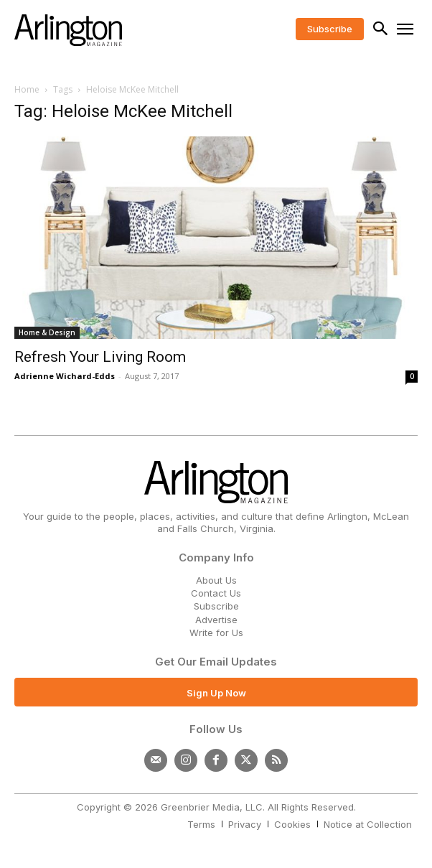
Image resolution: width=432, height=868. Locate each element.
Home (27, 89)
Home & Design (47, 332)
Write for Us (216, 633)
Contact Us (216, 593)
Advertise (216, 620)
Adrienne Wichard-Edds (65, 376)
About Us (216, 580)
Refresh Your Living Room (100, 357)
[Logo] (68, 30)
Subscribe (216, 606)
